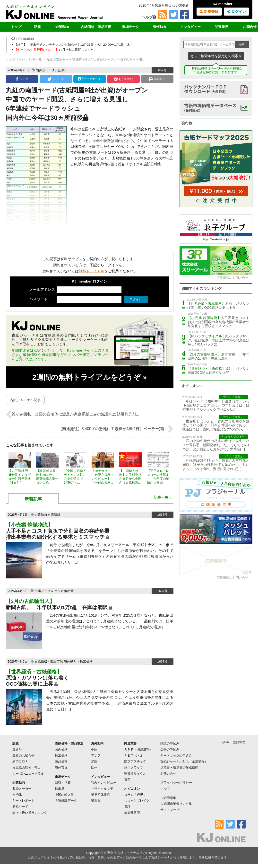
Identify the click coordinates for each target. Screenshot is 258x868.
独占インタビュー (104, 783)
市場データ (130, 27)
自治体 (17, 795)
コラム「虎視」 (135, 795)
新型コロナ (20, 761)
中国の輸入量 (64, 795)
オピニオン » (192, 386)
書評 (127, 807)
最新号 (17, 749)
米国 (94, 761)
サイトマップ (170, 810)
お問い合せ (168, 774)
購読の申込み (170, 743)
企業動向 (62, 27)
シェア (22, 79)
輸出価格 (86, 661)
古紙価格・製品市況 (96, 27)
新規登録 (209, 12)
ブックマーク (89, 79)
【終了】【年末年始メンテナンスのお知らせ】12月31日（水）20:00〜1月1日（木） (73, 45)
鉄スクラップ (134, 767)
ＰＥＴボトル (134, 756)
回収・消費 (63, 783)
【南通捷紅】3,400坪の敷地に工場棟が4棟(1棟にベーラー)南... (116, 429)
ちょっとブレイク (137, 801)
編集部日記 (132, 813)
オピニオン (132, 789)
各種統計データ (66, 801)
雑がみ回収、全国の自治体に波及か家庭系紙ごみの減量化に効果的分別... (73, 414)
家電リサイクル (135, 774)
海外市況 (61, 767)
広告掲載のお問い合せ (232, 278)
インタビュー (190, 27)
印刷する (157, 79)
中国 (94, 749)
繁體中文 (239, 742)
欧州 (94, 767)
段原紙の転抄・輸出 (27, 767)
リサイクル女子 (102, 789)
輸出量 (69, 591)
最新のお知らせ (23, 756)
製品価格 (61, 761)
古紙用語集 (168, 798)
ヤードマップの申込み (176, 756)
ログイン (236, 12)
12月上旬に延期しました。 (55, 50)
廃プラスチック (135, 761)
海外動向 (159, 27)
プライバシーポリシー (176, 783)
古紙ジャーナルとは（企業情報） (184, 761)
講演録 (56, 515)
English (224, 742)
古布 (127, 779)
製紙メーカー (22, 789)
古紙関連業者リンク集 (176, 804)
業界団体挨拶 (101, 795)
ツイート (56, 79)
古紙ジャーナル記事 (50, 70)
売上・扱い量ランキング (30, 813)
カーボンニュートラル (28, 774)
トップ (16, 27)
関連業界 (222, 27)
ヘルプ (149, 17)
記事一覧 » (163, 497)
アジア (59, 591)
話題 (37, 27)
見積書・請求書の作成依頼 (179, 767)
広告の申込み (170, 749)
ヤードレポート (23, 801)
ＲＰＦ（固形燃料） (138, 749)
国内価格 (61, 749)
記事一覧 (35, 59)
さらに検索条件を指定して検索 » (216, 56)
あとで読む (123, 79)
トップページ (15, 59)
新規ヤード (20, 807)
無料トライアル (91, 271)
